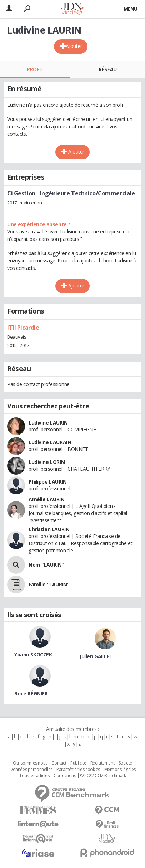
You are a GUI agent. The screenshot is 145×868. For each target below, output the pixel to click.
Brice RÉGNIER (31, 694)
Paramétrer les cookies (78, 770)
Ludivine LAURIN (48, 423)
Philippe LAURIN (48, 482)
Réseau (107, 69)
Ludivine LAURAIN (50, 442)
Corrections (65, 776)
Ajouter (74, 46)
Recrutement (102, 763)
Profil (35, 69)
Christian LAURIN (49, 529)
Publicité (78, 763)
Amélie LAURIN (47, 499)
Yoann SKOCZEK (33, 654)
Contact (59, 763)
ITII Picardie (23, 328)
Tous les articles (34, 776)
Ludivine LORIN (47, 462)
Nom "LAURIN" (46, 565)
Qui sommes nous (30, 763)
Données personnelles (31, 770)
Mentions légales (120, 770)
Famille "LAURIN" (49, 584)
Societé (125, 763)
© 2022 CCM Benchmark (103, 776)
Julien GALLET (96, 656)
